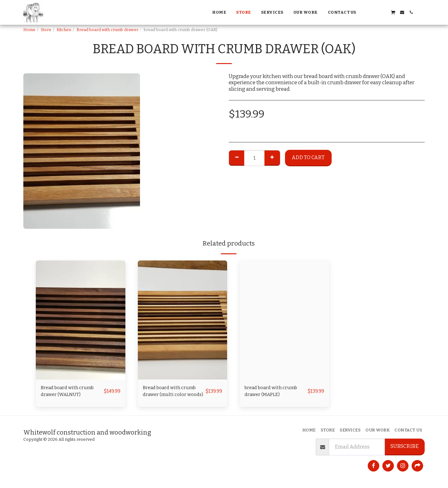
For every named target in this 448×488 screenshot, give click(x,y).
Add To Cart (308, 157)
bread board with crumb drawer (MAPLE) (274, 392)
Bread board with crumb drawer (107, 30)
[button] (366, 12)
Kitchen (64, 30)
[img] (81, 320)
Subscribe (405, 446)
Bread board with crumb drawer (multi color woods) (172, 393)
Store (46, 30)
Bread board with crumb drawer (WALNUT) (70, 392)
